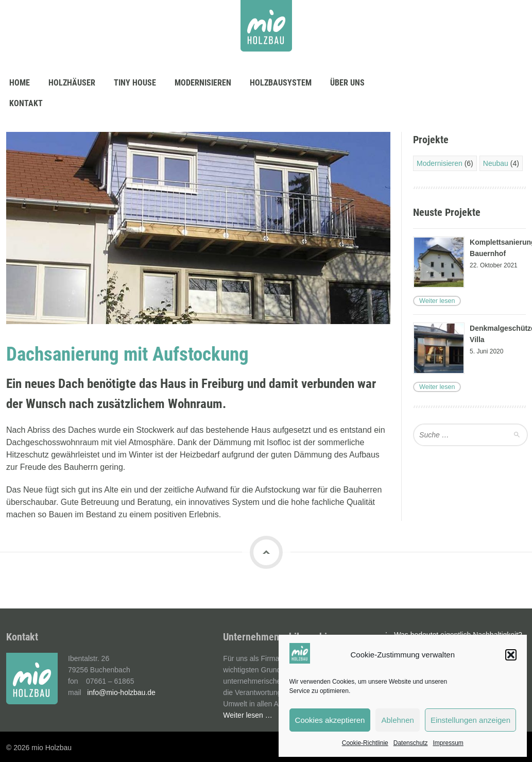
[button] (511, 655)
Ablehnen (397, 720)
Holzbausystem (281, 83)
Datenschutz (411, 743)
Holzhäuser (72, 83)
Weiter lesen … (247, 715)
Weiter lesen (436, 301)
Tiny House (135, 83)
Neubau (496, 163)
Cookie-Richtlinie (365, 743)
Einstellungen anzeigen (470, 720)
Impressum (448, 743)
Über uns (347, 83)
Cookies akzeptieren (330, 720)
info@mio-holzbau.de (121, 692)
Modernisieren (203, 83)
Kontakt (26, 103)
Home (20, 83)
